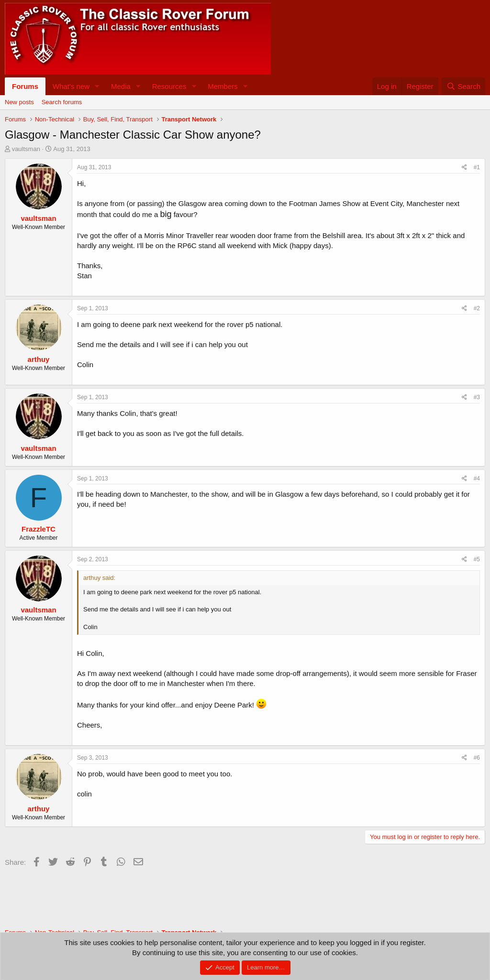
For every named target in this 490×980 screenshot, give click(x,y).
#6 (477, 758)
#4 (477, 479)
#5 (477, 559)
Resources (169, 86)
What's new (71, 86)
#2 (477, 308)
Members (223, 86)
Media (121, 86)
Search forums (62, 102)
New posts (19, 102)
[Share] (464, 168)
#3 (477, 397)
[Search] (463, 86)
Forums (25, 86)
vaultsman (26, 149)
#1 (477, 167)
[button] (97, 86)
